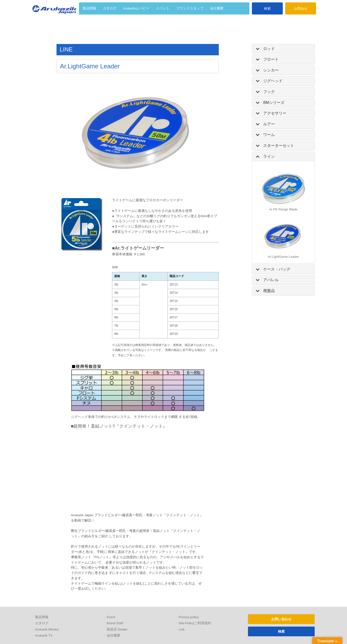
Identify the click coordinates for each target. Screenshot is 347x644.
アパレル (271, 280)
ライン (269, 156)
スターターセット (279, 146)
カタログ (42, 623)
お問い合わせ (281, 619)
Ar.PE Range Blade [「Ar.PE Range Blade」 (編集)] (283, 209)
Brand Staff (115, 623)
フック (269, 92)
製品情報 (42, 617)
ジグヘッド (273, 81)
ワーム (269, 135)
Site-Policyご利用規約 (195, 623)
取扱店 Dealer (117, 629)
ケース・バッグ (277, 269)
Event (111, 617)
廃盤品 (269, 291)
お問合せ (301, 8)
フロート (271, 59)
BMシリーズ (274, 103)
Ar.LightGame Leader (283, 257)
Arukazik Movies (47, 629)
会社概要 (113, 635)
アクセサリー (275, 113)
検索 (267, 8)
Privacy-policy (189, 617)
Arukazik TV (44, 635)
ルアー (269, 124)
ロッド (269, 49)
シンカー (271, 70)
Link (182, 629)
